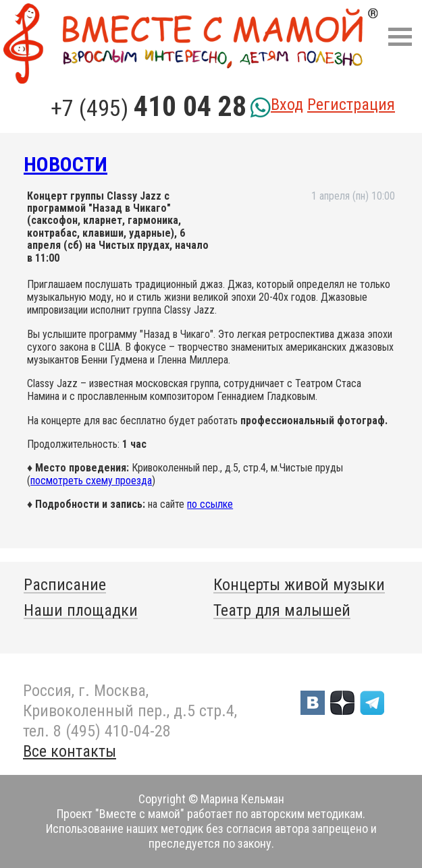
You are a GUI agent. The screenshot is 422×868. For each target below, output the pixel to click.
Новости (65, 164)
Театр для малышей (282, 610)
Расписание (65, 585)
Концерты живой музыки (299, 585)
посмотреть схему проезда (91, 481)
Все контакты (70, 751)
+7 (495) (149, 108)
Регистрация (351, 105)
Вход (287, 105)
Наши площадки (81, 610)
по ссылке (210, 504)
